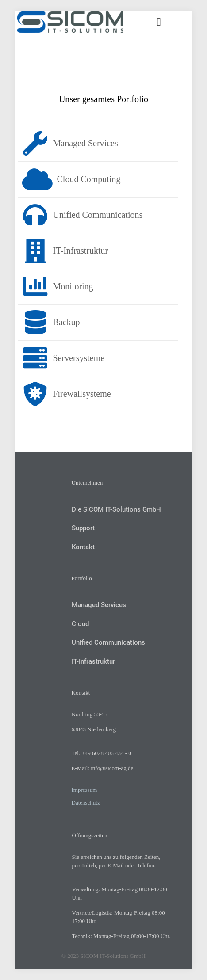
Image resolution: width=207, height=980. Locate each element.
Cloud (80, 624)
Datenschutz (86, 803)
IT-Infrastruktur (93, 661)
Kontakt (83, 547)
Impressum (84, 790)
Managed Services (99, 605)
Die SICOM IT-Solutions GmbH (116, 509)
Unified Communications (108, 642)
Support (83, 528)
